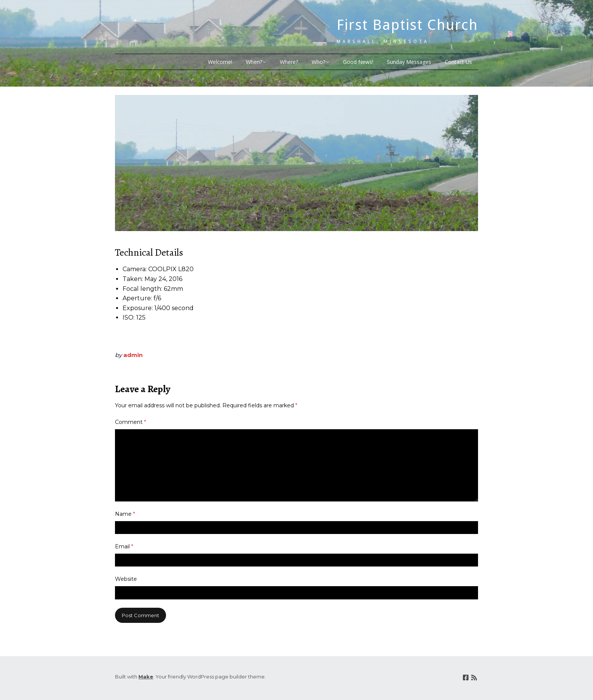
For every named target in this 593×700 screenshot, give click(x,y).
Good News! (358, 62)
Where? (289, 62)
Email (124, 546)
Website (126, 579)
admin (133, 355)
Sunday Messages (409, 62)
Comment (130, 422)
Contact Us (458, 62)
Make (146, 677)
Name (125, 514)
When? (254, 62)
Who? (318, 62)
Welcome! (220, 62)
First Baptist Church (407, 25)
